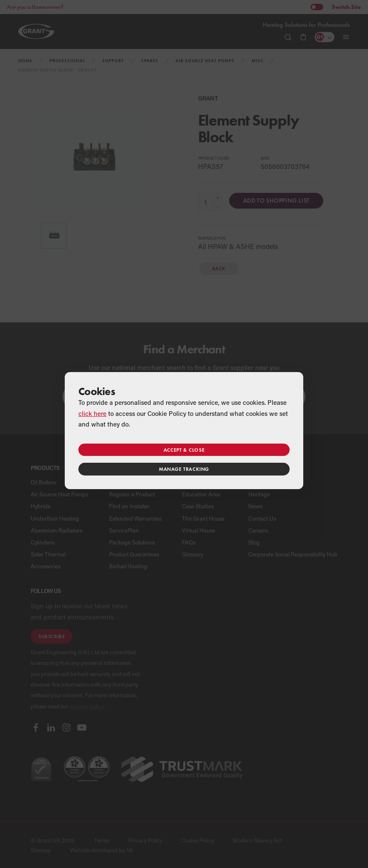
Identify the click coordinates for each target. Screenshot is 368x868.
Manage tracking (184, 469)
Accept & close (184, 450)
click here (92, 413)
